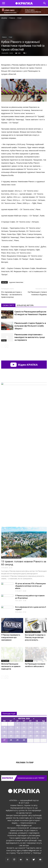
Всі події (24, 751)
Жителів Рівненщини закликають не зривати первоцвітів (11, 666)
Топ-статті (5, 632)
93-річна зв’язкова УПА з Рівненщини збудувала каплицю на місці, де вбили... (30, 586)
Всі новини (9, 690)
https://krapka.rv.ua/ (24, 825)
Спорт (10, 37)
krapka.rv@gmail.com (31, 850)
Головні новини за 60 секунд (11, 557)
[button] (45, 3)
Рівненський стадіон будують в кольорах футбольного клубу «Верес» (30, 326)
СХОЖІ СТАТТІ (8, 305)
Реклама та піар (25, 762)
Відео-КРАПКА (24, 365)
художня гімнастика (16, 282)
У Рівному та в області (33, 632)
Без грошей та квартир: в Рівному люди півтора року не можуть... (35, 637)
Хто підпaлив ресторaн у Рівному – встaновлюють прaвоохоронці (12, 295)
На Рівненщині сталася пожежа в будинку (37, 293)
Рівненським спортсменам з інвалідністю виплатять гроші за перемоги (30, 337)
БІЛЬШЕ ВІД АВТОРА (25, 305)
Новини (4, 37)
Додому (4, 18)
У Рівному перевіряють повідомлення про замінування (11, 637)
